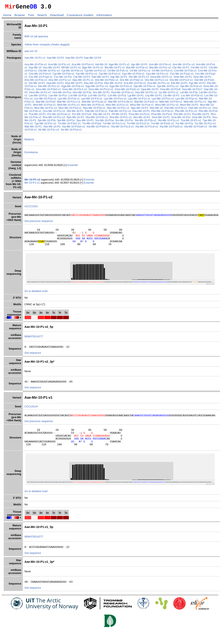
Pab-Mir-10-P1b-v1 (102, 112)
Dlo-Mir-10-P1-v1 (139, 78)
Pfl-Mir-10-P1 (125, 115)
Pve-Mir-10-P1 (206, 115)
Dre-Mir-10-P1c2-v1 (181, 81)
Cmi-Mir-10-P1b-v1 (185, 72)
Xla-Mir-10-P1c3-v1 (127, 128)
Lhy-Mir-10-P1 (159, 97)
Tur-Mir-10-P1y (188, 125)
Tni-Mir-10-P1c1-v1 (118, 125)
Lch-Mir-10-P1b (83, 97)
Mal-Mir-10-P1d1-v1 (150, 103)
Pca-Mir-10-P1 (43, 115)
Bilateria (29, 141)
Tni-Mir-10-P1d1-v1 (166, 125)
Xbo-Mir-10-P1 (56, 128)
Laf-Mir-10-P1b (193, 94)
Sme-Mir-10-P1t (207, 118)
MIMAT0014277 (34, 342)
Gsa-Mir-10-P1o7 (196, 90)
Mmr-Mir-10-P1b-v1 (97, 106)
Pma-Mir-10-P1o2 (167, 115)
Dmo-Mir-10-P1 (202, 78)
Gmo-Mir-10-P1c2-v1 (105, 90)
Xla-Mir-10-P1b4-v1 (102, 128)
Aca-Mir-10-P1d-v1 (83, 66)
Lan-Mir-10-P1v (63, 97)
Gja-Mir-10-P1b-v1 (144, 87)
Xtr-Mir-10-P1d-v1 (76, 131)
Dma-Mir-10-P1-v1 (161, 78)
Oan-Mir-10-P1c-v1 (204, 109)
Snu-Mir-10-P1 (33, 122)
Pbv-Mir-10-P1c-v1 (192, 112)
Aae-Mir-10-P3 (74, 59)
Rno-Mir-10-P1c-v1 (60, 118)
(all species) (41, 38)
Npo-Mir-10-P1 (143, 109)
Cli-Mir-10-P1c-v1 (140, 72)
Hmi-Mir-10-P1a (66, 94)
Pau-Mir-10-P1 (147, 112)
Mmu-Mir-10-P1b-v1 (146, 106)
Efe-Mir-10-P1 (179, 84)
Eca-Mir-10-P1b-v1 (135, 84)
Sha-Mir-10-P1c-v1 (126, 118)
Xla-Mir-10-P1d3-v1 (175, 128)
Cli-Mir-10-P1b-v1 (118, 72)
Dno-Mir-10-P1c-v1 (60, 81)
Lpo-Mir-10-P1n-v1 (148, 100)
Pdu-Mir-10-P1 (107, 115)
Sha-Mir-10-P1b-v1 (102, 118)
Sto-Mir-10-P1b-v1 (151, 122)
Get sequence (33, 359)
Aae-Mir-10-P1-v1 (35, 59)
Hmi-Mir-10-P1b (86, 94)
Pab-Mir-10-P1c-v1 (126, 112)
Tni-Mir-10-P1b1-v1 (73, 125)
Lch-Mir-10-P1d (122, 97)
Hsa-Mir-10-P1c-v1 (150, 94)
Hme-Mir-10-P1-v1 (44, 94)
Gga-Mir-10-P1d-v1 (121, 87)
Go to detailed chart (36, 297)
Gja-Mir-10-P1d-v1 (191, 87)
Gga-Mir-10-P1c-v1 (97, 87)
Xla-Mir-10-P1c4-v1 (151, 128)
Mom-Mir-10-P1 (194, 106)
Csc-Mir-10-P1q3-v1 (41, 78)
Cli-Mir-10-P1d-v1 (162, 72)
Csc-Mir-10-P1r (63, 78)
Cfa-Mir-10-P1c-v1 (49, 72)
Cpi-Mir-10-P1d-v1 (110, 75)
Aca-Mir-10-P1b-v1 (36, 66)
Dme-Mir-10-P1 (183, 78)
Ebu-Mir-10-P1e (93, 84)
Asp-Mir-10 (35, 69)
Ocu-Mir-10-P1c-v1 (60, 112)
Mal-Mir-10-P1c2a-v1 (98, 103)
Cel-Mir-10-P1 (199, 69)
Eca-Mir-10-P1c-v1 (159, 84)
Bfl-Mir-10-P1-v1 (71, 69)
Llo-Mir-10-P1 (177, 97)
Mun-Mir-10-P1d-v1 (74, 109)
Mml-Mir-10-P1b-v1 (49, 106)
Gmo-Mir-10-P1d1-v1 (131, 90)
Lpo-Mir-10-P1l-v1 (100, 100)
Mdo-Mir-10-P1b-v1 (175, 103)
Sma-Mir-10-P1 (167, 118)
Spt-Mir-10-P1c (72, 122)
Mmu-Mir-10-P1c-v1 (171, 106)
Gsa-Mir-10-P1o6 (174, 90)
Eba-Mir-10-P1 (74, 84)
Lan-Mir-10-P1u (43, 97)
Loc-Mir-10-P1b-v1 (197, 97)
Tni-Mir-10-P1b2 (96, 125)
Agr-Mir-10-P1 (139, 66)
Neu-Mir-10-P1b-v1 (98, 109)
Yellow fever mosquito (47, 46)
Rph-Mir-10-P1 (81, 118)
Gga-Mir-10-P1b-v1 (73, 87)
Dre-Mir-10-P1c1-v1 (156, 81)
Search (42, 16)
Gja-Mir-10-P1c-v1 (168, 87)
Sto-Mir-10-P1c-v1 (174, 122)
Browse (19, 16)
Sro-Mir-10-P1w (110, 122)
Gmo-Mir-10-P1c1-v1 (78, 90)
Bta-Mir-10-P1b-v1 (137, 69)
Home (7, 16)
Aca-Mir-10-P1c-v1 (59, 66)
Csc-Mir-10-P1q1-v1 (182, 75)
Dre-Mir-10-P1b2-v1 (132, 81)
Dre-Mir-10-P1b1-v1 (107, 81)
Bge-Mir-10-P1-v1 (93, 69)
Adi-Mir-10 (101, 66)
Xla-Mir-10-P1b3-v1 (78, 128)
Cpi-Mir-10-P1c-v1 (87, 75)
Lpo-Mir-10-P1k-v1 (77, 100)
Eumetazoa (31, 153)
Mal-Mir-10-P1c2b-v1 (124, 103)
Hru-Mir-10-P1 (105, 94)
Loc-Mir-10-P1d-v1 (54, 100)
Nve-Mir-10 (160, 109)
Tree (31, 16)
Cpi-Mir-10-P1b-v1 (64, 75)
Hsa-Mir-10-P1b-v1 (126, 94)
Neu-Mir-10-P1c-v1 (122, 109)
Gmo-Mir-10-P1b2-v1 (52, 90)
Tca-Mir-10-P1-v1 (197, 122)
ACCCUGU (31, 208)
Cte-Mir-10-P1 (82, 78)
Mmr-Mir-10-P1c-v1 (122, 106)
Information (104, 16)
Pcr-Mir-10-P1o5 (87, 115)
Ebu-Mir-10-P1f (113, 84)
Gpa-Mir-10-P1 (154, 90)
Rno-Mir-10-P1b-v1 (36, 118)
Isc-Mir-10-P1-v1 (172, 94)
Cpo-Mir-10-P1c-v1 (157, 75)
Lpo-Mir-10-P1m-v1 (124, 100)
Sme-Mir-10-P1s (187, 118)
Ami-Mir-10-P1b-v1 (160, 66)
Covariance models (80, 16)
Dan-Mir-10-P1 (100, 78)
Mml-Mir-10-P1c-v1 (73, 106)
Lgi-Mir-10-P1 (141, 97)
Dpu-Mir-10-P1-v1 (83, 81)
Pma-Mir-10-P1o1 (145, 115)
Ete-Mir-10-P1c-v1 (49, 87)
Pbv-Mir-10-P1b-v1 (168, 112)
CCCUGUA (31, 413)
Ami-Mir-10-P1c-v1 (184, 66)
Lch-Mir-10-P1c (103, 97)
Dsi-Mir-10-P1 (37, 84)
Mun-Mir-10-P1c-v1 (50, 109)
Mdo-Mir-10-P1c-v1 (199, 103)
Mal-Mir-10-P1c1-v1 (73, 103)
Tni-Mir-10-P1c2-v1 (142, 125)
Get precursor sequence (39, 223)
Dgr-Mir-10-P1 (119, 78)
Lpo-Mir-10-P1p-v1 (195, 100)
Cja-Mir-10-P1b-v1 (72, 72)
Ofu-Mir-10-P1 (81, 112)
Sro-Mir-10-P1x (130, 122)
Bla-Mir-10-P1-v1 (115, 69)
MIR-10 (29, 38)
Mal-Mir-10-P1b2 (49, 103)
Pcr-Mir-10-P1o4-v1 (64, 115)
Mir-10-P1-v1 (33, 184)
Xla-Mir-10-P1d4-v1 (200, 128)
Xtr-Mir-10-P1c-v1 (53, 131)
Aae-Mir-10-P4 (93, 59)
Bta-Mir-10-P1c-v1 (160, 69)
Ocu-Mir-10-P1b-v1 (36, 112)
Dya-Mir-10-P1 (55, 84)
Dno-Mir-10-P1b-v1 (36, 81)
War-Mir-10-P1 (37, 128)
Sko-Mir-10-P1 (148, 118)
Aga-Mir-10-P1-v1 (119, 66)
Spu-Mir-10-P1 (91, 122)
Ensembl (73, 166)
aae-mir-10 (31, 52)
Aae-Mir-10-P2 (55, 59)
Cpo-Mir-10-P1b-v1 (133, 75)
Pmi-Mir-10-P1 (188, 115)
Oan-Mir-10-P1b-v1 (180, 109)
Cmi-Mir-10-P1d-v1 (40, 75)
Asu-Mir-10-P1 (52, 69)
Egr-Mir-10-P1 (197, 84)
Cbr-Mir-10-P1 (181, 69)
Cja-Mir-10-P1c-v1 (95, 72)
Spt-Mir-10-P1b (52, 122)
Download (57, 16)
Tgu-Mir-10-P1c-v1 (49, 125)
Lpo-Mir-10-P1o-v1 (171, 100)
